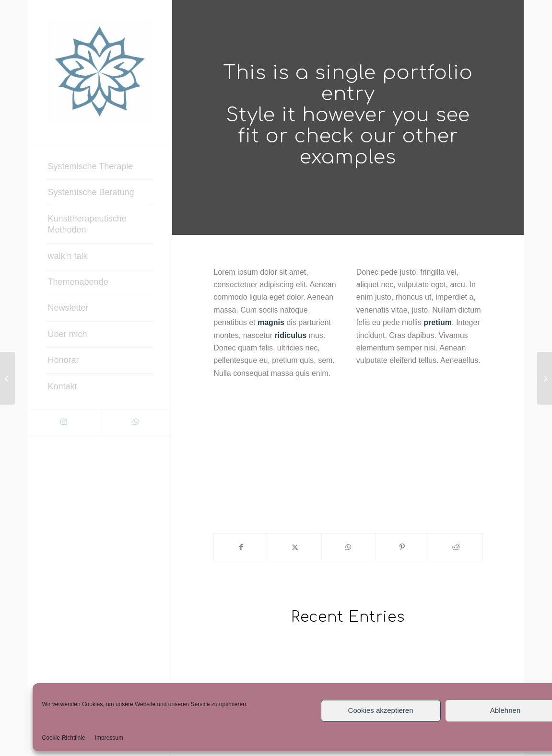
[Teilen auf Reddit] (456, 547)
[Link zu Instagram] (64, 422)
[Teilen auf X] (295, 547)
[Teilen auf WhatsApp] (348, 547)
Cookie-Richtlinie (64, 738)
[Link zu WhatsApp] (136, 422)
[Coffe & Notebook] (7, 378)
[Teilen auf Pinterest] (402, 547)
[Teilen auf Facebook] (241, 547)
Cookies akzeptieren (381, 710)
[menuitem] (100, 167)
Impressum (109, 738)
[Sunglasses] (545, 378)
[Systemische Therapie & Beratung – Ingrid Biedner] (100, 72)
